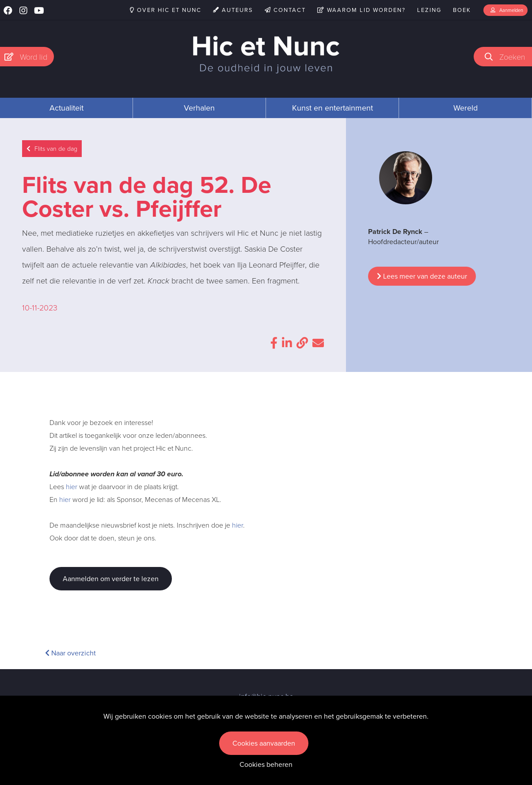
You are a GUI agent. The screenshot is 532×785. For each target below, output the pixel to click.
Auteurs (233, 10)
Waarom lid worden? (361, 10)
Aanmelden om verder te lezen (111, 579)
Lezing (429, 10)
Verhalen (199, 108)
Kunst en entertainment (332, 108)
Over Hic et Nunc (166, 10)
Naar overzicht (70, 653)
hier (72, 487)
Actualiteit (66, 108)
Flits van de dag (52, 149)
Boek (462, 10)
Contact (285, 10)
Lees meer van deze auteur (422, 276)
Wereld (465, 108)
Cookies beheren (266, 764)
